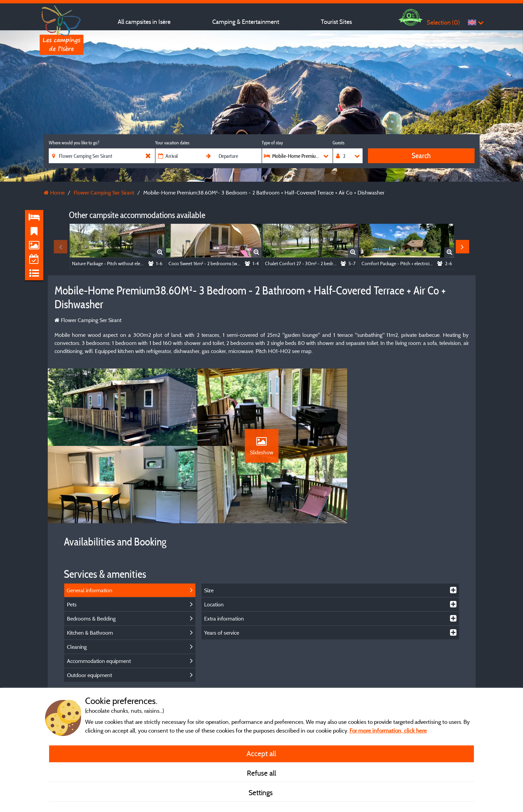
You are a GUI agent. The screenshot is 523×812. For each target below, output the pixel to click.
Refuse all (261, 773)
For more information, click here (388, 730)
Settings (261, 792)
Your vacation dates (172, 143)
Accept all (261, 753)
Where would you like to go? (74, 143)
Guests (339, 143)
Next (462, 247)
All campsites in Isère (144, 22)
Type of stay (272, 143)
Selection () (443, 22)
